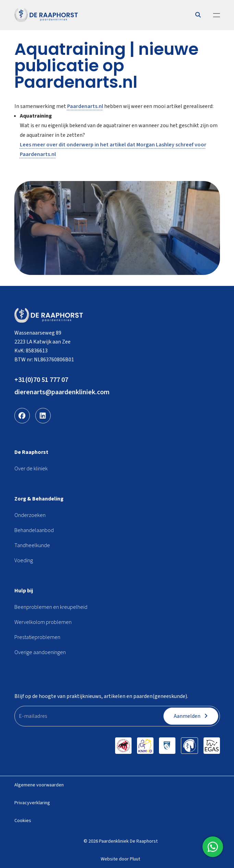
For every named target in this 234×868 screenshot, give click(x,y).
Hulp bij (24, 591)
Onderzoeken (30, 515)
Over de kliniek (31, 469)
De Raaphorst (31, 452)
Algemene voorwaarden (39, 785)
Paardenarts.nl (85, 106)
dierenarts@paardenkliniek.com (62, 392)
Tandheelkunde (32, 545)
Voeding (24, 560)
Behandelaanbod (34, 530)
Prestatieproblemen (37, 637)
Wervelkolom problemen (43, 622)
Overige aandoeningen (40, 652)
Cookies (23, 821)
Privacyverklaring (32, 803)
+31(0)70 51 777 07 (41, 380)
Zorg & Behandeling (39, 499)
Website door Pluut (120, 859)
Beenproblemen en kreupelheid (51, 607)
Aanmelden (191, 716)
